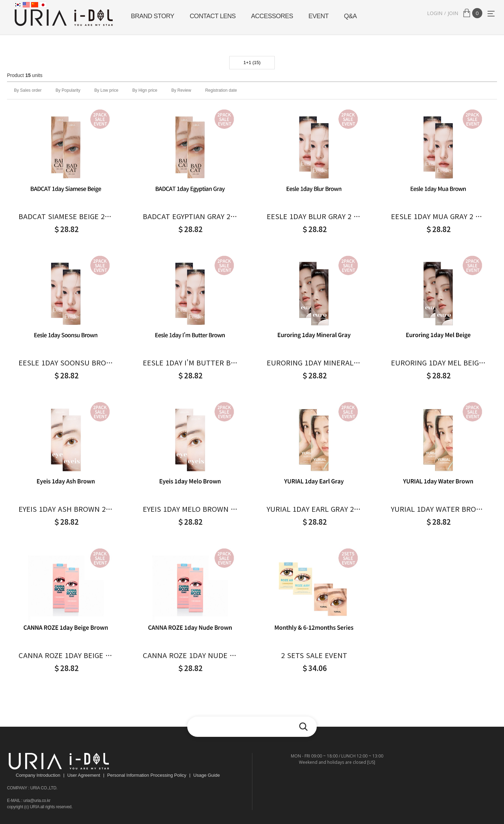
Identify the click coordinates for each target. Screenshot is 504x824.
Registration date (221, 90)
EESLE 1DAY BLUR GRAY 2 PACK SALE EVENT (314, 216)
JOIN (453, 13)
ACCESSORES (272, 16)
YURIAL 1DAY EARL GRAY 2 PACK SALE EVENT (314, 509)
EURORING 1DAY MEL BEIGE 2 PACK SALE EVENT (438, 363)
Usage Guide (206, 775)
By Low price (106, 90)
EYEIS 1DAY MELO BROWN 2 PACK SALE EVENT (190, 509)
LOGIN (435, 13)
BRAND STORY (153, 16)
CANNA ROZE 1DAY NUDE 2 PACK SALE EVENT (190, 655)
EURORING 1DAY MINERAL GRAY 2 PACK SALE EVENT (314, 363)
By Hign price (145, 90)
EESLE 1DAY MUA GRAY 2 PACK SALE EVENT (438, 216)
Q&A (351, 16)
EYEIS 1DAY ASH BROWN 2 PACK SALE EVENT (66, 509)
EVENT (318, 16)
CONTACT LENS (213, 16)
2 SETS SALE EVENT (314, 655)
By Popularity (68, 90)
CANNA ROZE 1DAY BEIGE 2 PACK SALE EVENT (66, 655)
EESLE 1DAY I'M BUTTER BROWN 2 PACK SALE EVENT (190, 363)
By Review (181, 90)
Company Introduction (38, 775)
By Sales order (28, 90)
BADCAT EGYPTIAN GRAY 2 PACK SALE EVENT (190, 216)
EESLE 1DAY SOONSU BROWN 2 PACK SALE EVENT (66, 363)
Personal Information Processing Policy (147, 775)
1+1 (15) (252, 62)
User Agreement (84, 775)
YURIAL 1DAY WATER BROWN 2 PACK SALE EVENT (438, 509)
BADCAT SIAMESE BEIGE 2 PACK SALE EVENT (66, 216)
